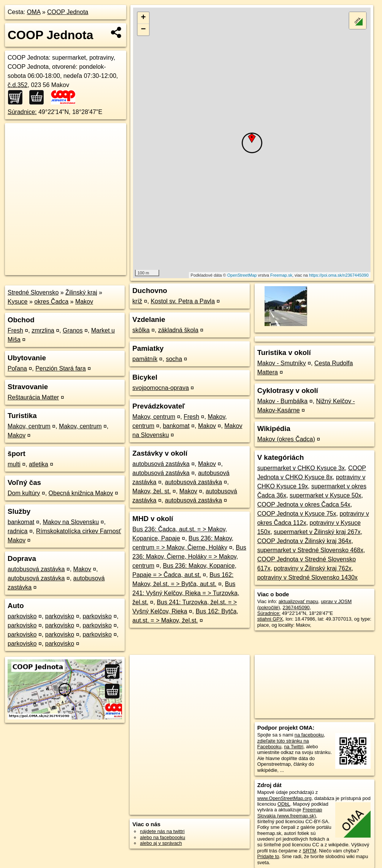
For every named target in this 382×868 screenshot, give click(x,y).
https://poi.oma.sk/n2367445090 (339, 275)
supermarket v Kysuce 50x (326, 495)
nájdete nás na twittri (162, 831)
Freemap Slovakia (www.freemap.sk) (290, 813)
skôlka (141, 330)
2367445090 (296, 607)
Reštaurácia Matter (33, 397)
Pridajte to (268, 856)
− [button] (143, 30)
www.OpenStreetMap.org (285, 798)
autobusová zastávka (36, 569)
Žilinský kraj (81, 292)
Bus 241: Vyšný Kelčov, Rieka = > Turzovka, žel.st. (186, 593)
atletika (39, 464)
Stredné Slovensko (33, 292)
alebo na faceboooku (162, 837)
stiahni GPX (270, 619)
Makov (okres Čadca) (286, 439)
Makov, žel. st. (151, 491)
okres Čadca (51, 302)
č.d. (18, 85)
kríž (137, 301)
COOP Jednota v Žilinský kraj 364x (304, 541)
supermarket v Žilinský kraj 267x (317, 532)
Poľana (17, 368)
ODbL (284, 804)
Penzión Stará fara (61, 368)
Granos (73, 330)
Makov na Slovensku (71, 522)
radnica (17, 531)
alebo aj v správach (161, 843)
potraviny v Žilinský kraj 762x (313, 568)
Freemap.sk (281, 275)
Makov (84, 302)
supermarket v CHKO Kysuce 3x (301, 468)
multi (14, 464)
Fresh (15, 330)
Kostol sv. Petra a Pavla (183, 301)
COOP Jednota (68, 12)
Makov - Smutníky (282, 363)
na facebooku (309, 735)
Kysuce (17, 302)
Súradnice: (22, 112)
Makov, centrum (29, 426)
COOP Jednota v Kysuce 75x (297, 514)
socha (174, 359)
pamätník (145, 359)
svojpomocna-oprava (161, 388)
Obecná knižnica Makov (81, 493)
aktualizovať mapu (298, 601)
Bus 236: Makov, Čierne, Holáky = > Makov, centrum (189, 557)
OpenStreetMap (242, 275)
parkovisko (22, 616)
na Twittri (294, 747)
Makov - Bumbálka (283, 401)
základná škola (178, 330)
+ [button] (143, 18)
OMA (34, 12)
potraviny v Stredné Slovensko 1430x (308, 577)
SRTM (309, 851)
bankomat (21, 522)
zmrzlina (43, 330)
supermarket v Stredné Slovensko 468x (310, 550)
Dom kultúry (24, 493)
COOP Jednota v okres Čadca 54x (304, 504)
